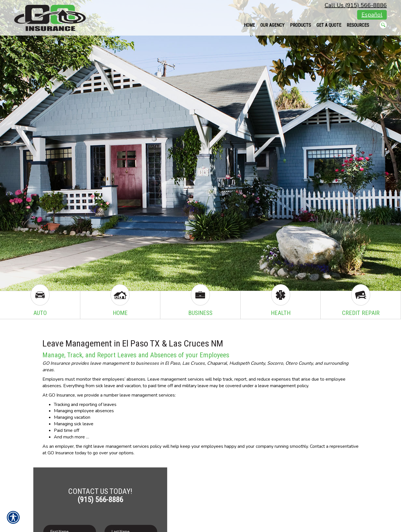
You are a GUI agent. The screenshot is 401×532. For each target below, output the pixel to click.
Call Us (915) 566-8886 (356, 5)
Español (372, 15)
